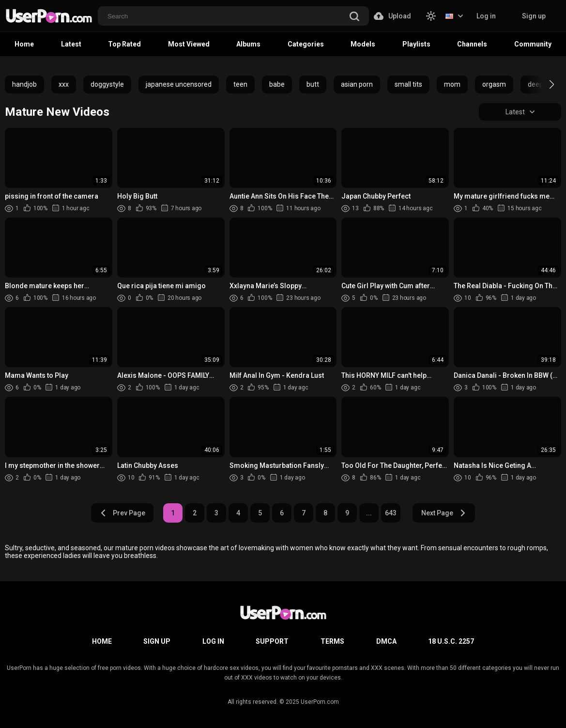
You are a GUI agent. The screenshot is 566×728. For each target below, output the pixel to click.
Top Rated (124, 44)
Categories (306, 44)
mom (452, 84)
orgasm (494, 84)
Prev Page (122, 513)
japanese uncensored (179, 84)
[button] (543, 84)
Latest (71, 44)
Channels (472, 44)
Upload (392, 16)
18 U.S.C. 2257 (451, 641)
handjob (24, 84)
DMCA (386, 641)
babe (277, 84)
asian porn (357, 84)
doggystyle (107, 84)
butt (313, 84)
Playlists (416, 44)
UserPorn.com (320, 702)
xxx (64, 84)
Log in (486, 16)
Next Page (444, 513)
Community (533, 44)
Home (24, 44)
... (369, 513)
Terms (332, 641)
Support (272, 641)
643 (391, 513)
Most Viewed (189, 44)
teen (240, 84)
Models (363, 44)
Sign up (534, 16)
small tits (408, 84)
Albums (248, 44)
